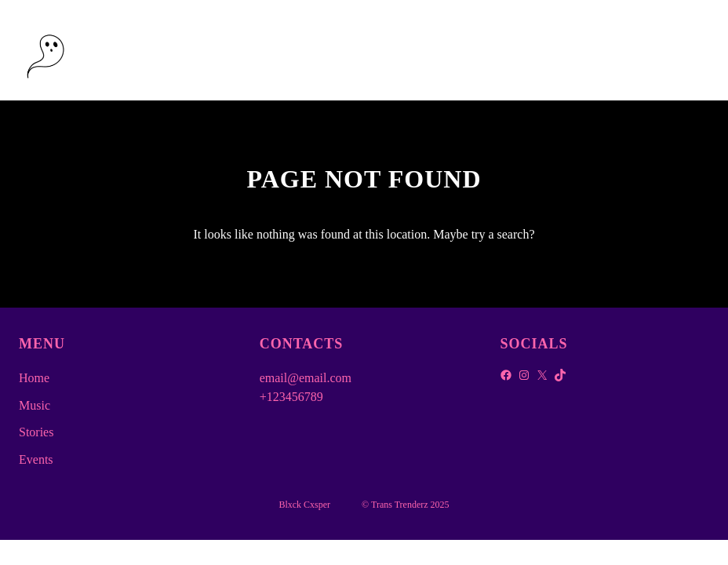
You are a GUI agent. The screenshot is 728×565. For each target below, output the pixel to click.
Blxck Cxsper (134, 50)
